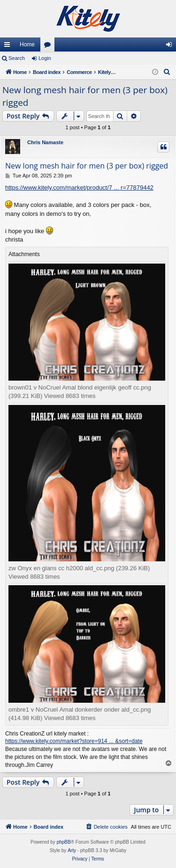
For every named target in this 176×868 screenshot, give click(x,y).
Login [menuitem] (171, 46)
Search (17, 58)
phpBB (64, 842)
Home (27, 44)
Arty (72, 850)
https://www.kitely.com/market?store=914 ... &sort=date (74, 741)
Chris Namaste (45, 142)
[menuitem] (167, 72)
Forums (49, 46)
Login (45, 58)
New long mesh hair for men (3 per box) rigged (85, 96)
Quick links (9, 46)
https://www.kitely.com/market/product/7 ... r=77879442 (79, 188)
